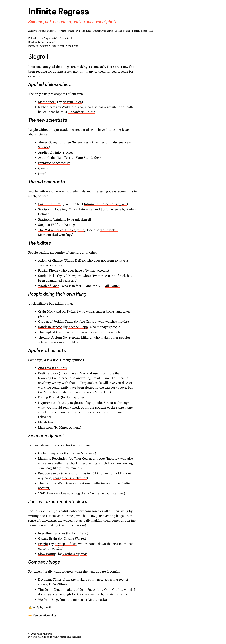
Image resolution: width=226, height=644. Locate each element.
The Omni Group (50, 589)
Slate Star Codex (87, 157)
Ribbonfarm (47, 106)
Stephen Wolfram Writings (57, 224)
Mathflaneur (47, 101)
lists (54, 45)
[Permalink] (65, 37)
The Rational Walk (52, 482)
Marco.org (45, 427)
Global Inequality (51, 452)
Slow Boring (47, 553)
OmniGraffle (113, 589)
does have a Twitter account (88, 269)
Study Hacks (47, 275)
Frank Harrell (81, 218)
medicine (73, 45)
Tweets (62, 30)
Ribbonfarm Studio (81, 111)
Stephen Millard (80, 336)
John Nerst (79, 532)
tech (62, 45)
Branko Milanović (82, 452)
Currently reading (103, 30)
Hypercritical (47, 402)
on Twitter (69, 311)
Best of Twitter (94, 141)
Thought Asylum (50, 336)
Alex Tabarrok (109, 458)
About (42, 30)
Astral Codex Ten (50, 157)
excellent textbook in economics (75, 462)
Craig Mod (46, 311)
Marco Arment (70, 427)
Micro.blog (76, 636)
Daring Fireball (49, 396)
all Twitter (113, 285)
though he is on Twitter (70, 477)
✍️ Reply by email (39, 607)
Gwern (43, 167)
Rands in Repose (50, 326)
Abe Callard (88, 321)
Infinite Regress (59, 12)
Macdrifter (46, 421)
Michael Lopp (78, 326)
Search (136, 30)
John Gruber (75, 396)
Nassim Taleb (72, 101)
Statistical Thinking (52, 218)
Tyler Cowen (83, 458)
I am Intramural (50, 203)
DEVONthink (58, 583)
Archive (32, 30)
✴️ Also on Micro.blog (42, 615)
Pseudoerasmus (49, 472)
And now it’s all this (52, 367)
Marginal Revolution (53, 458)
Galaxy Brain (48, 538)
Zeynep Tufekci (65, 543)
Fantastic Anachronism (54, 162)
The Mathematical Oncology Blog (62, 229)
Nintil (42, 173)
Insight (43, 543)
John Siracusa (106, 402)
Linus (66, 331)
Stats (144, 30)
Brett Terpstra (48, 372)
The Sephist (47, 331)
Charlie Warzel (74, 538)
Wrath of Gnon (49, 285)
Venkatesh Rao (72, 106)
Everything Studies (52, 532)
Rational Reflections (94, 482)
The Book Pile (122, 30)
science (44, 45)
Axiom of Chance (50, 260)
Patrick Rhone (48, 269)
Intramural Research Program (105, 203)
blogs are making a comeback (84, 66)
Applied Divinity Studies (56, 151)
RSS (151, 30)
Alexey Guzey (48, 141)
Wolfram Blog (48, 599)
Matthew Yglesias (75, 553)
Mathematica (98, 599)
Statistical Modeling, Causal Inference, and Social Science (80, 208)
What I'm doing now (79, 30)
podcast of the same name (114, 406)
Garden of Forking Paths (56, 321)
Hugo (43, 636)
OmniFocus (87, 589)
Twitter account (104, 275)
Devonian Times (50, 579)
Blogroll (52, 30)
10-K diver (46, 492)
